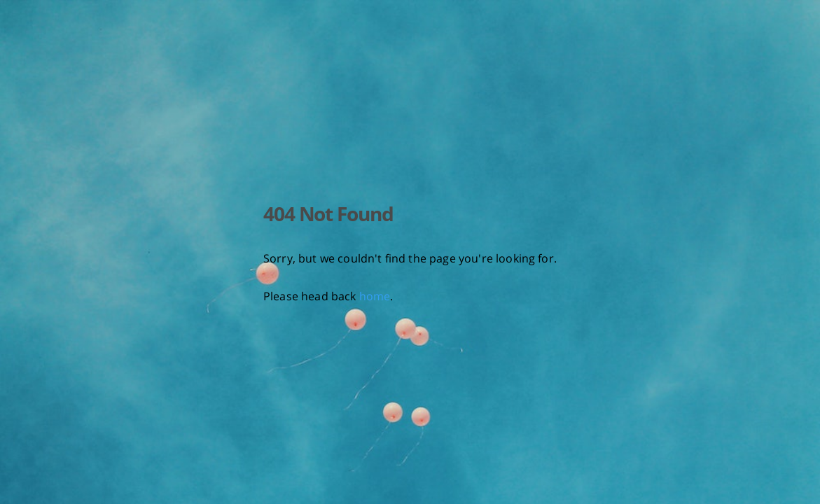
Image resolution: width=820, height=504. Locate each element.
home (375, 296)
